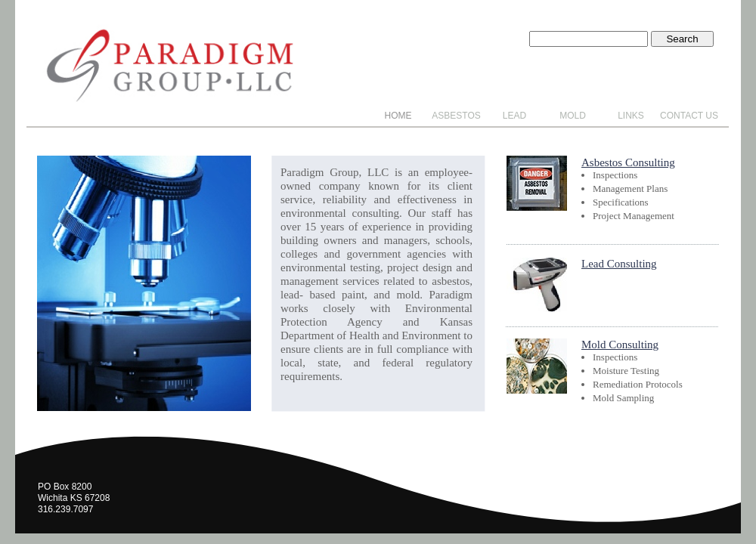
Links (631, 116)
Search (682, 39)
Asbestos (456, 116)
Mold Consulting (620, 345)
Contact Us (689, 116)
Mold (573, 116)
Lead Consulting (619, 264)
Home (398, 116)
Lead (514, 116)
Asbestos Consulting (628, 162)
